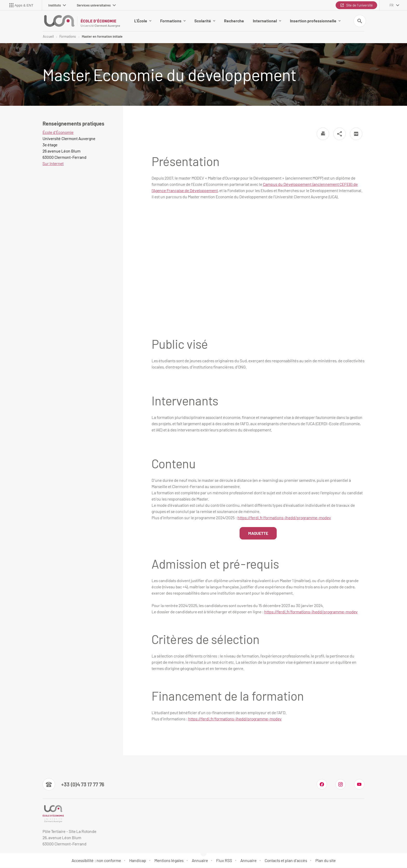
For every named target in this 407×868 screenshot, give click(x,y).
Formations (173, 21)
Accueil (48, 36)
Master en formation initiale (102, 36)
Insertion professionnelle (315, 21)
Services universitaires (96, 5)
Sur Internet (53, 164)
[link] (311, 612)
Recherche (234, 21)
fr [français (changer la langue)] (392, 5)
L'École (143, 21)
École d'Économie (58, 132)
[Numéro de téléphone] (73, 785)
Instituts (57, 5)
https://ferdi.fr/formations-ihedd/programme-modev (284, 518)
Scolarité (205, 21)
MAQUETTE (258, 533)
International (267, 21)
